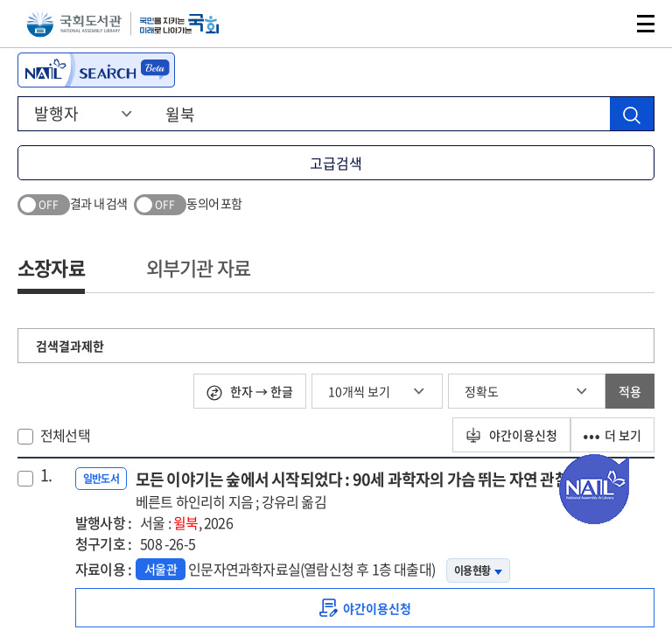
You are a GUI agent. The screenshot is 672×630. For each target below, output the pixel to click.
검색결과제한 (70, 346)
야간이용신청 (511, 435)
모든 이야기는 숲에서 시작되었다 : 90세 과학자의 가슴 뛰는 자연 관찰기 (359, 490)
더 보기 (612, 435)
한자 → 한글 (250, 392)
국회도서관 (74, 24)
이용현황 (478, 570)
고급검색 (336, 163)
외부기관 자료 (198, 267)
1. (46, 475)
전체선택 (65, 435)
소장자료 (51, 267)
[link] (365, 608)
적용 (630, 391)
